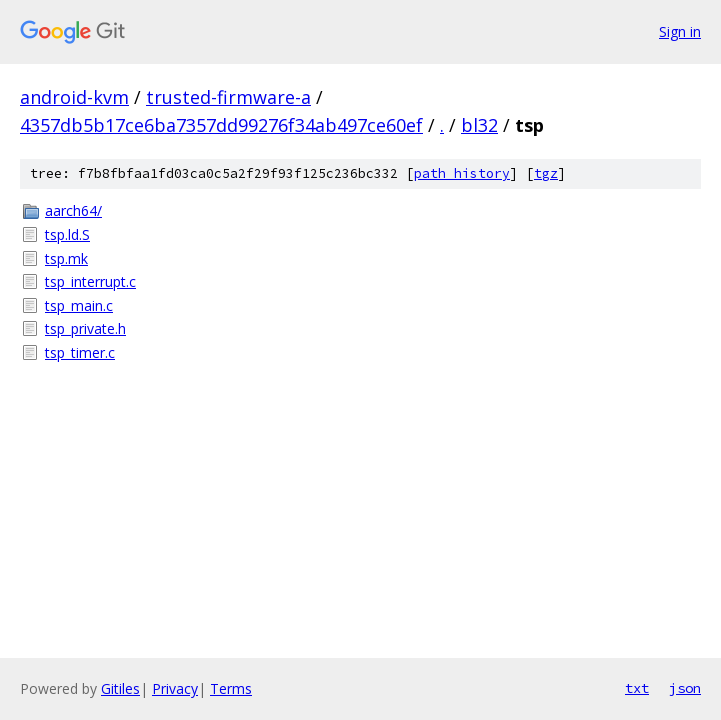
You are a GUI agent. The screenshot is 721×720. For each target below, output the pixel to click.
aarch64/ (73, 210)
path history (462, 173)
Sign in (680, 31)
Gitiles (120, 688)
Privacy (175, 688)
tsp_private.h (85, 328)
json (685, 688)
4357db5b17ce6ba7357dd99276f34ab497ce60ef (221, 125)
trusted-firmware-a (228, 97)
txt (637, 688)
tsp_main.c (79, 305)
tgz (546, 173)
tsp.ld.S (67, 234)
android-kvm (74, 97)
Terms (231, 688)
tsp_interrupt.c (90, 281)
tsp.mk (66, 258)
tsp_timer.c (80, 352)
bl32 (479, 125)
